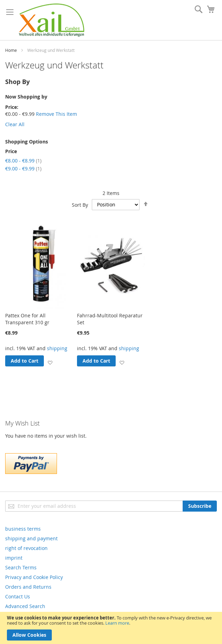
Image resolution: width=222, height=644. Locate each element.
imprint (14, 558)
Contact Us (18, 596)
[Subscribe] (200, 506)
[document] (111, 628)
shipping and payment (31, 538)
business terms (23, 529)
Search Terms (21, 567)
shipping (57, 348)
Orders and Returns (28, 587)
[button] (50, 362)
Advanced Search (25, 606)
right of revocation (26, 548)
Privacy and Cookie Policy (34, 577)
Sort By (80, 204)
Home (11, 50)
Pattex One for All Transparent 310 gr (27, 319)
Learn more (117, 623)
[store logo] (52, 20)
